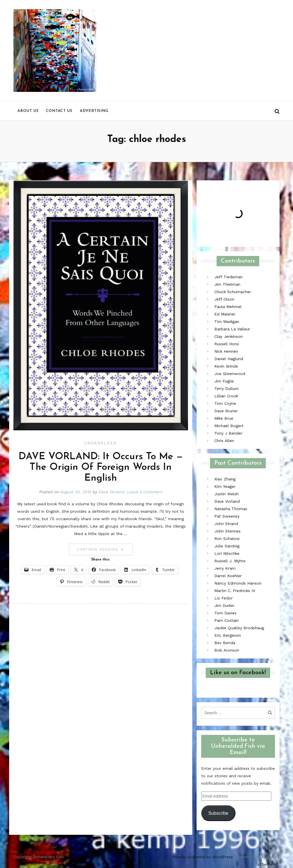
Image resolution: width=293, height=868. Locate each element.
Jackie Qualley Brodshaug (239, 628)
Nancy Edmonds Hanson (238, 583)
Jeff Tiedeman (228, 277)
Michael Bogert (229, 426)
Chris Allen (224, 441)
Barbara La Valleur (232, 329)
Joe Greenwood (230, 374)
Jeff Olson (224, 299)
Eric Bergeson (228, 635)
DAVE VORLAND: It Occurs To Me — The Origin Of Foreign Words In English (101, 467)
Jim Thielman (227, 284)
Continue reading (104, 549)
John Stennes (227, 531)
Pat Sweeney (227, 516)
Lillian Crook (226, 396)
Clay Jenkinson (228, 336)
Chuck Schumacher (233, 292)
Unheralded (101, 443)
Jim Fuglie (224, 381)
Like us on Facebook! (238, 673)
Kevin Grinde (226, 366)
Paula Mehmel (228, 307)
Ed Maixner (225, 314)
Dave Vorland (111, 492)
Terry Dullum (226, 388)
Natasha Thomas (231, 509)
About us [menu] (28, 111)
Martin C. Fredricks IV (235, 591)
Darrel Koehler (228, 576)
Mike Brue (224, 418)
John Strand (226, 524)
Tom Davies (225, 613)
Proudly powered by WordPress (202, 857)
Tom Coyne (225, 403)
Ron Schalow (227, 538)
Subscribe (218, 813)
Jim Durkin (224, 605)
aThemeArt (268, 864)
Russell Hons (227, 344)
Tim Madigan (227, 321)
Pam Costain (226, 620)
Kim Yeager (225, 486)
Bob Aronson (227, 650)
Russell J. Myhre (230, 561)
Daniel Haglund (229, 359)
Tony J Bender (228, 433)
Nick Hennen (226, 351)
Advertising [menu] (94, 111)
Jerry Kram (225, 568)
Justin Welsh (226, 494)
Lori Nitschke (227, 553)
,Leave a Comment (144, 492)
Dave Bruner (226, 411)
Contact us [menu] (59, 111)
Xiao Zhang (225, 479)
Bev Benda (225, 643)
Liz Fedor (223, 598)
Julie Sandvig (227, 546)
